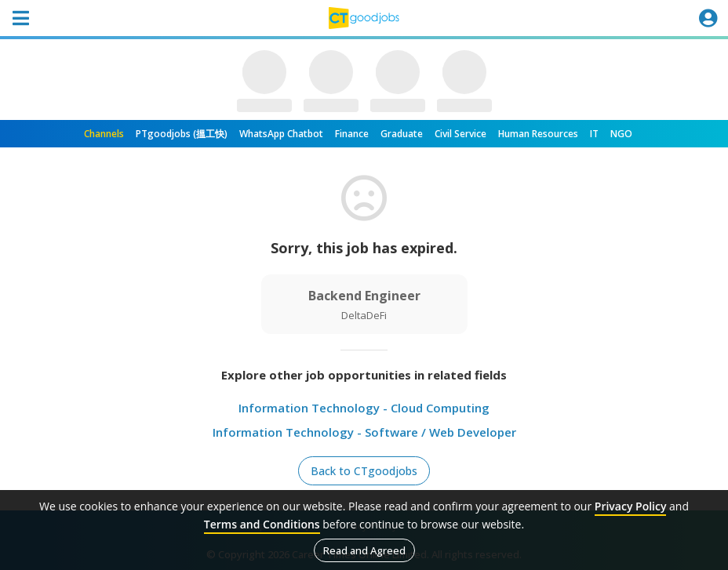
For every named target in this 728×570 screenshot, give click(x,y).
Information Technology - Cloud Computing (364, 408)
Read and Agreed (364, 550)
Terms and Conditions (262, 524)
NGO (621, 134)
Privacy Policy (631, 506)
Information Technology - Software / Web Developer (364, 432)
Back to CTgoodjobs (364, 471)
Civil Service (460, 134)
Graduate (402, 134)
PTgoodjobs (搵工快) (182, 134)
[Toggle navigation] (20, 18)
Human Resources (538, 134)
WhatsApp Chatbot (281, 134)
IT (594, 134)
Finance (352, 134)
